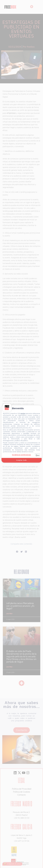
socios (23, 413)
